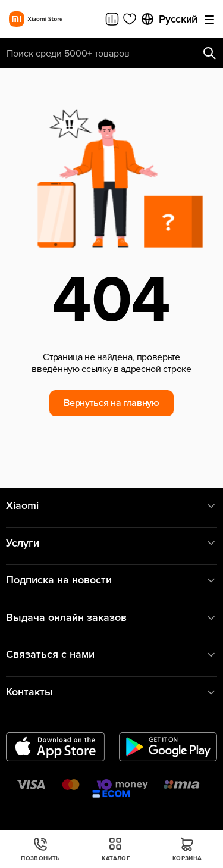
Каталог (116, 849)
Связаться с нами (111, 655)
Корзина (187, 849)
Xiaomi (111, 506)
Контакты (111, 692)
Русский (169, 19)
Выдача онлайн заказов (111, 618)
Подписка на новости (111, 580)
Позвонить (40, 849)
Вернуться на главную (111, 403)
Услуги (111, 543)
